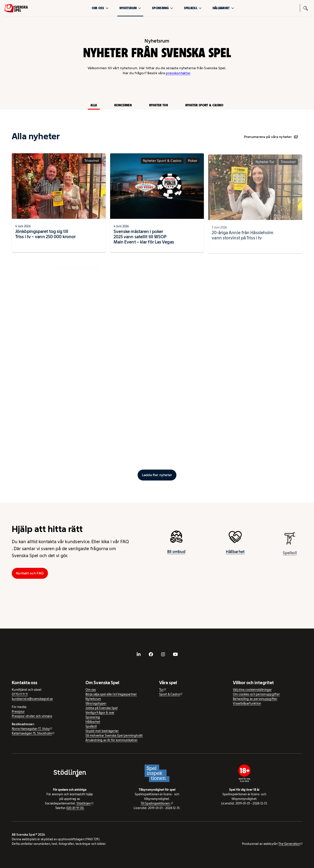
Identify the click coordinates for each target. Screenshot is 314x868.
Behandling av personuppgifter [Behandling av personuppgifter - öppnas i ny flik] (255, 699)
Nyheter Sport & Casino (204, 105)
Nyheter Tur (159, 105)
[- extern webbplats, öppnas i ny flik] (139, 654)
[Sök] (306, 8)
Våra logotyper (96, 703)
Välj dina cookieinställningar (252, 690)
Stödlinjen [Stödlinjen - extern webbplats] (84, 803)
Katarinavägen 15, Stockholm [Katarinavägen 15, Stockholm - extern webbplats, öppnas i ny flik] (32, 733)
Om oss (100, 8)
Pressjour (18, 711)
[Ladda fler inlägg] (157, 475)
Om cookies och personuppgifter (256, 694)
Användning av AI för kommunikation (111, 740)
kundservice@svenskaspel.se (32, 699)
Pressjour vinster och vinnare (32, 716)
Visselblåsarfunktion (247, 703)
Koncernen (123, 105)
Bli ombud (176, 554)
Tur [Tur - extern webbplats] (161, 690)
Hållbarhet (223, 8)
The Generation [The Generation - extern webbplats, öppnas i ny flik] (289, 844)
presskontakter (178, 73)
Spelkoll (193, 8)
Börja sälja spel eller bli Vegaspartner (111, 694)
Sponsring (162, 8)
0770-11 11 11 (20, 694)
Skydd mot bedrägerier (102, 731)
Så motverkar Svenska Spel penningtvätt (114, 735)
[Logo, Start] (16, 8)
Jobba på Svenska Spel (102, 708)
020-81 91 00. (75, 808)
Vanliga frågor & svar (100, 713)
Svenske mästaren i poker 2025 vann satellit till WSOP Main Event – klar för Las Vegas (144, 241)
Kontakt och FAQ (30, 573)
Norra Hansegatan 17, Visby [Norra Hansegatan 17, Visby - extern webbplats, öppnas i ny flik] (31, 729)
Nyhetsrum (130, 8)
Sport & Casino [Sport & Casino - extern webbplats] (170, 694)
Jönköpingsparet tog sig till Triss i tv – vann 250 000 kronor (45, 237)
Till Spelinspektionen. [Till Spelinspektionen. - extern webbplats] (156, 803)
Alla (94, 105)
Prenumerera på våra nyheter (271, 137)
